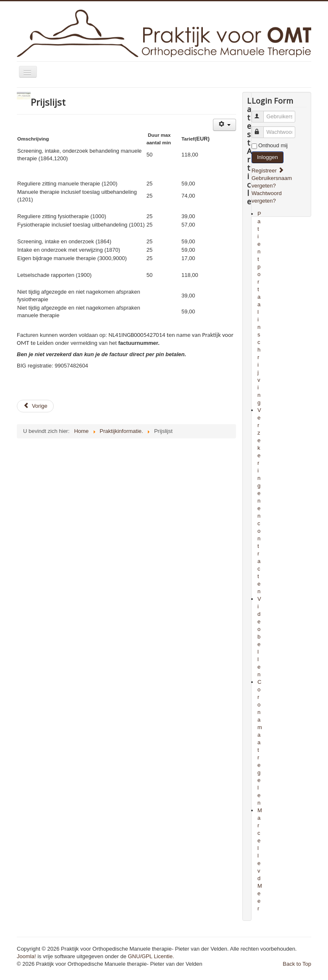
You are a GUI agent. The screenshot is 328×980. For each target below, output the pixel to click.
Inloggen (268, 157)
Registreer (268, 171)
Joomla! (26, 956)
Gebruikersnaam (261, 113)
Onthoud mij (273, 145)
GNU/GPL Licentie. (151, 956)
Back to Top (297, 964)
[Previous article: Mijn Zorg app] (35, 406)
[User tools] (224, 125)
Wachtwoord (261, 129)
